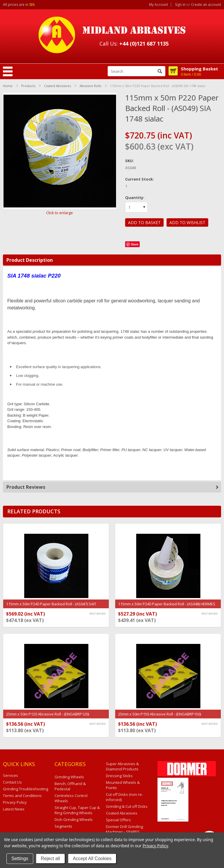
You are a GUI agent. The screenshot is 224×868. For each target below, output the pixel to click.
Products (28, 86)
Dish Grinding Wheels (74, 820)
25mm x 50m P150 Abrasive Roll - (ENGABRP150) (160, 714)
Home (8, 86)
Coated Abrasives (57, 86)
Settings (20, 859)
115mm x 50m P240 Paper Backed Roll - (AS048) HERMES (167, 604)
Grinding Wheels (69, 777)
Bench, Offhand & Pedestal (70, 786)
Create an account (206, 5)
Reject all (50, 859)
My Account (159, 5)
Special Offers (118, 820)
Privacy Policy (155, 846)
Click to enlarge (60, 213)
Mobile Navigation (8, 71)
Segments (63, 826)
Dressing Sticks (119, 776)
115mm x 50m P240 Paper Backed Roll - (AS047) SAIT (51, 604)
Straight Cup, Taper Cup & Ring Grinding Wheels (77, 810)
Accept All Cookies (92, 859)
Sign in (180, 5)
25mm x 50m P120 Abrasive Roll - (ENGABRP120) (48, 714)
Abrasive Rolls (90, 86)
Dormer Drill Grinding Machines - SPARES (124, 829)
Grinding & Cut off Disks (127, 806)
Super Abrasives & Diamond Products (122, 766)
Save (135, 244)
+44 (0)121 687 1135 (144, 44)
